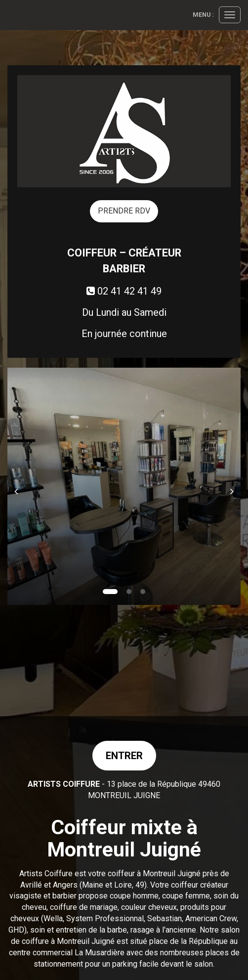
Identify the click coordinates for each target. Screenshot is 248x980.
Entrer (124, 756)
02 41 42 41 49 (124, 291)
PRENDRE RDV (124, 211)
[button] (19, 486)
